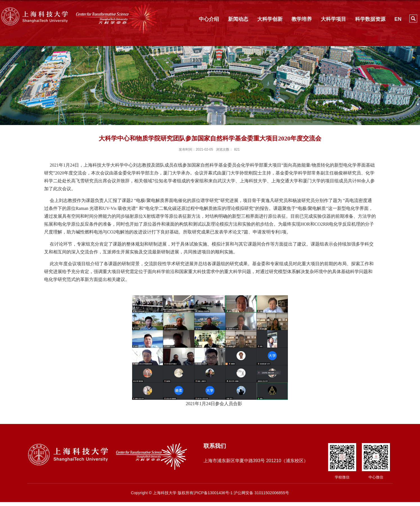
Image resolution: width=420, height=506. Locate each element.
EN (398, 19)
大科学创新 (270, 19)
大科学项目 (333, 19)
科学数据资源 (370, 19)
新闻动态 (238, 19)
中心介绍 (209, 19)
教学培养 (302, 19)
